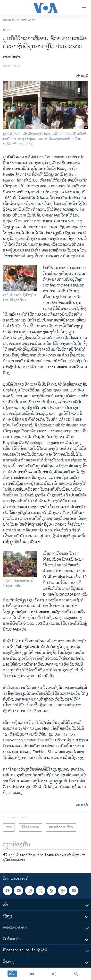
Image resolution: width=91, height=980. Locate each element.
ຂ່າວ (6, 30)
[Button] (82, 76)
